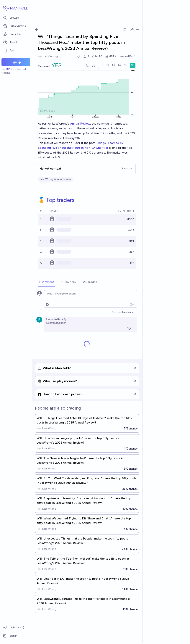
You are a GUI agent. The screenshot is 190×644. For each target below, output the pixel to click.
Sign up (16, 62)
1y (65, 319)
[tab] (46, 282)
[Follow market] (125, 30)
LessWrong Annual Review (55, 179)
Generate (126, 169)
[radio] (101, 65)
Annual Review (80, 124)
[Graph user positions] (94, 65)
